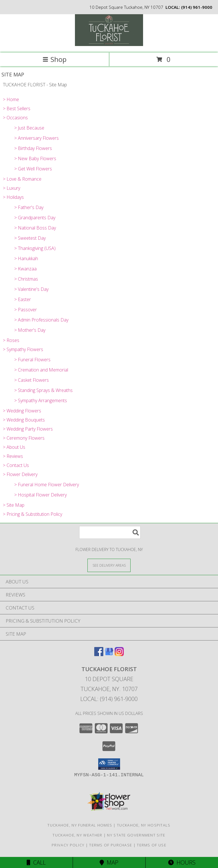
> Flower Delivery (20, 474)
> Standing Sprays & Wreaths (43, 390)
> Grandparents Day (35, 218)
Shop (54, 59)
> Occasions (15, 118)
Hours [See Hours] (182, 862)
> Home (11, 99)
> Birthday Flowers (33, 148)
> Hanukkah (26, 258)
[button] (109, 764)
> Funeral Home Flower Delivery (47, 485)
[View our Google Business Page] (109, 654)
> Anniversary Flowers (36, 138)
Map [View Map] (109, 862)
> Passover (26, 310)
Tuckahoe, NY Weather (77, 835)
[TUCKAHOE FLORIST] (109, 44)
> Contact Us (16, 465)
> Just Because (29, 128)
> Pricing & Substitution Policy (33, 514)
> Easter (23, 299)
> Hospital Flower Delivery (40, 495)
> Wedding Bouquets (24, 420)
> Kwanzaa (25, 269)
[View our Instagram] (119, 654)
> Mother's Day (30, 330)
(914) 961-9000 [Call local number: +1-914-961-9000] (197, 7)
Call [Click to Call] (36, 862)
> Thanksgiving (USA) (35, 248)
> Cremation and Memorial (41, 370)
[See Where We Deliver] (109, 565)
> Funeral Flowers (32, 360)
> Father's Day (29, 207)
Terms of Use (152, 845)
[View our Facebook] (99, 654)
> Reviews (13, 456)
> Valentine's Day (31, 289)
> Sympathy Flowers (23, 349)
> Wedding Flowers (22, 411)
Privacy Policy (68, 845)
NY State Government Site (136, 835)
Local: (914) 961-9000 (109, 699)
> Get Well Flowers (33, 169)
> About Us (14, 447)
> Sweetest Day (30, 238)
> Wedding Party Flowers (28, 429)
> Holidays (13, 197)
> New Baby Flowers (35, 158)
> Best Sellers (17, 108)
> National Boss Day (35, 228)
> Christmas (26, 279)
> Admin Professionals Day (41, 320)
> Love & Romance (22, 179)
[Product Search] (110, 532)
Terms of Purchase (111, 845)
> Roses (11, 340)
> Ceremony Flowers (24, 438)
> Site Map (14, 505)
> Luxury (11, 188)
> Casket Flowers (32, 380)
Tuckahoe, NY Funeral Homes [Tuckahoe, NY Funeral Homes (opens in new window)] (80, 825)
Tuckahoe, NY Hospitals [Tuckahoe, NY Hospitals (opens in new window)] (144, 825)
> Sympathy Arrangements (41, 400)
